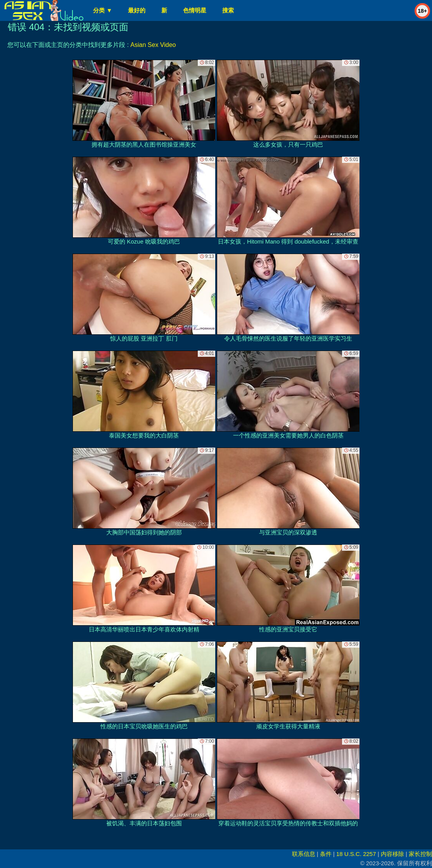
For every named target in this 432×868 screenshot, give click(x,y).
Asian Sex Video (153, 45)
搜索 (228, 10)
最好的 (137, 10)
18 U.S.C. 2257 (356, 854)
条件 (326, 854)
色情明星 (195, 10)
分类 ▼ (103, 10)
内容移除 (392, 854)
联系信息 (304, 854)
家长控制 (420, 854)
